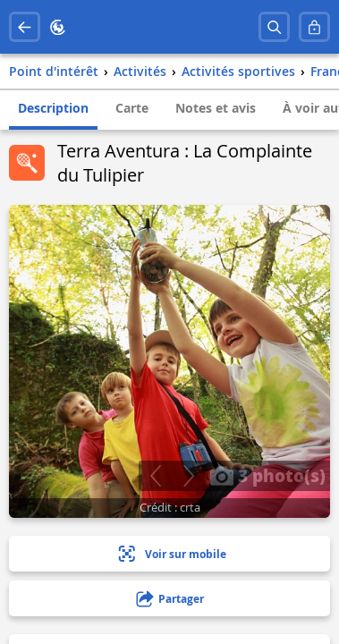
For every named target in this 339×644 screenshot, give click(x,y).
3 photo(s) (267, 475)
